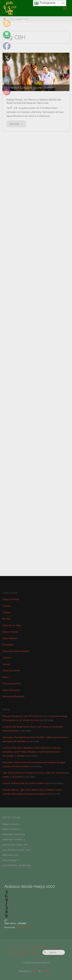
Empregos (8, 645)
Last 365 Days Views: (14, 850)
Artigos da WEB (10, 599)
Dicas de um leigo (12, 625)
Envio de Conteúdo (17, 954)
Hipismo (27, 88)
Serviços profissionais (13, 696)
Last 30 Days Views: (13, 845)
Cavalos (6, 606)
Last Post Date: (10, 865)
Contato (23, 948)
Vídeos (35, 954)
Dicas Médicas (10, 638)
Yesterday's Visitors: (13, 839)
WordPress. (47, 971)
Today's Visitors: (11, 829)
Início (12, 948)
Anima (35, 971)
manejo (6, 664)
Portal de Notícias (40, 948)
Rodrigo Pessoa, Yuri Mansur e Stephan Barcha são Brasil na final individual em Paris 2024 (34, 101)
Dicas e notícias (10, 632)
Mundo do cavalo (11, 671)
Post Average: (10, 860)
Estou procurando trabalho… (17, 651)
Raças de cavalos (11, 690)
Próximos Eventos (43, 88)
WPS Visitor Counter (24, 927)
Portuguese (45, 3)
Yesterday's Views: (12, 834)
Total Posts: (8, 855)
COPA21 (6, 612)
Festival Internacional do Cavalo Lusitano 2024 (26, 783)
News (6, 677)
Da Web (7, 619)
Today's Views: (10, 824)
